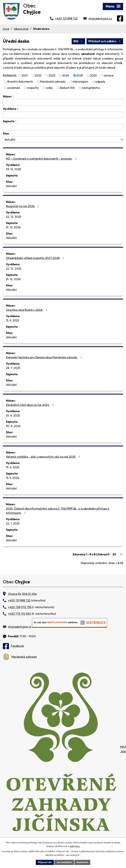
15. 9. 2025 (13, 320)
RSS (78, 41)
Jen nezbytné (64, 862)
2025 (80, 75)
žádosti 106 (67, 88)
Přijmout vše (45, 862)
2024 (66, 75)
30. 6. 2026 (13, 426)
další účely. (75, 846)
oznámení (14, 88)
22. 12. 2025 (14, 217)
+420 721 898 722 (66, 18)
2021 (25, 75)
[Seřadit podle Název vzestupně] (13, 96)
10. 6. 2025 (13, 415)
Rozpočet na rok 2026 (23, 206)
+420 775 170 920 (19, 614)
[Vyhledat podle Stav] (63, 140)
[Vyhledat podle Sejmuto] (63, 127)
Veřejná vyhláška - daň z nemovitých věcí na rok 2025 (44, 457)
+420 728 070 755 (20, 607)
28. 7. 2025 (13, 368)
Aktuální (11, 186)
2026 (93, 75)
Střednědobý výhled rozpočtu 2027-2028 (36, 258)
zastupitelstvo (91, 88)
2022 (38, 75)
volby (49, 88)
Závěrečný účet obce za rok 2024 (30, 405)
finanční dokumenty (20, 82)
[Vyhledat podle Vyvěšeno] (63, 115)
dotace (109, 75)
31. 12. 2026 (13, 227)
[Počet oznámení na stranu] (117, 554)
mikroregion (80, 82)
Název (7, 96)
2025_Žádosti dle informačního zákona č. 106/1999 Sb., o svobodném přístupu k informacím (58, 511)
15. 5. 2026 (13, 478)
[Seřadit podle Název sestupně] (13, 97)
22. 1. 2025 (13, 523)
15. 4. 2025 (13, 467)
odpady (100, 82)
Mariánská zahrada (53, 82)
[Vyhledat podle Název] (63, 102)
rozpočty (33, 88)
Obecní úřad (21, 29)
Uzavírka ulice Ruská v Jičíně (27, 310)
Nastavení (82, 862)
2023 (52, 75)
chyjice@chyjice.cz (100, 18)
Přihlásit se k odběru (105, 41)
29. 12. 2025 (13, 169)
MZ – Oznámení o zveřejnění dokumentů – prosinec (42, 159)
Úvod (6, 29)
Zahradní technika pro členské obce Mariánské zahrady (44, 357)
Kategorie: (10, 75)
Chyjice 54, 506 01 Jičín (22, 594)
